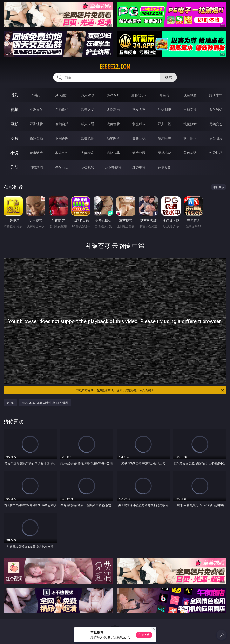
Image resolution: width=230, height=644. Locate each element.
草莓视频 (88, 167)
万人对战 (88, 95)
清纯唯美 (164, 138)
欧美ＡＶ (88, 109)
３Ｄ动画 (113, 109)
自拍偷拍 (62, 109)
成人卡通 (88, 124)
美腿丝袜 (139, 138)
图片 (14, 138)
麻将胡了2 (139, 95)
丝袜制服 (164, 109)
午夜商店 (62, 167)
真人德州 (62, 95)
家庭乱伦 (62, 153)
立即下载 (144, 635)
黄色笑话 (190, 153)
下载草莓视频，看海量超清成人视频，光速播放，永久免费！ (150, 390)
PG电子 (36, 95)
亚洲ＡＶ (36, 109)
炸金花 (164, 95)
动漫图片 (113, 138)
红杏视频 (139, 167)
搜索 (169, 77)
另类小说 (164, 153)
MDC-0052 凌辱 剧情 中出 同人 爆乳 (45, 403)
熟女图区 (190, 138)
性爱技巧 (216, 153)
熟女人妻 (139, 109)
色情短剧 (164, 167)
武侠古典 (113, 153)
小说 (14, 153)
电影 (14, 124)
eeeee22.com (115, 67)
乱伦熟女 (190, 124)
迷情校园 (139, 153)
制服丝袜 (139, 124)
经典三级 (164, 124)
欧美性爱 (113, 124)
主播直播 (190, 109)
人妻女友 (88, 153)
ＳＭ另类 (216, 109)
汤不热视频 (113, 167)
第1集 (10, 403)
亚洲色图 (62, 138)
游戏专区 (113, 95)
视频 (14, 109)
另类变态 (216, 124)
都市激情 (36, 153)
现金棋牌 (190, 95)
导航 (14, 167)
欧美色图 (88, 138)
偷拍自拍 (62, 124)
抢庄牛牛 (216, 95)
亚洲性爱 (36, 124)
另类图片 (216, 138)
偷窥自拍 (36, 138)
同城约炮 (36, 167)
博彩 (14, 95)
